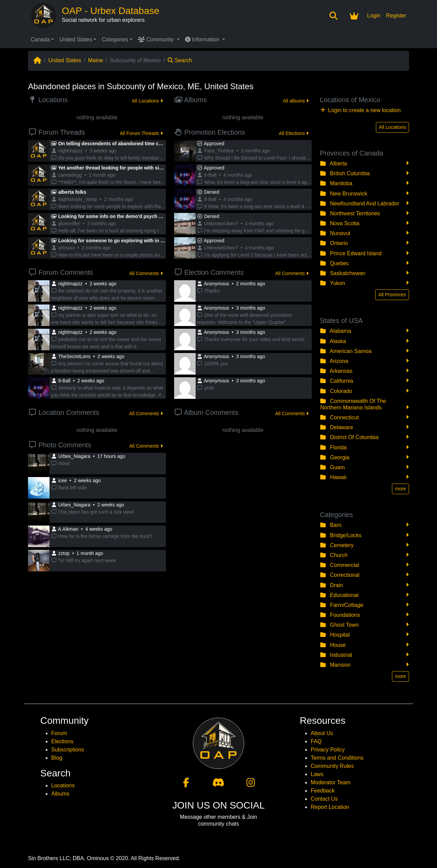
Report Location (330, 807)
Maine (96, 60)
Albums (60, 794)
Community (157, 39)
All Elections (294, 133)
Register (396, 16)
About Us (322, 733)
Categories (115, 39)
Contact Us (324, 799)
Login (374, 16)
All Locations (147, 101)
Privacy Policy (328, 750)
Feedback (323, 791)
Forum (59, 733)
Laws (317, 774)
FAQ (316, 741)
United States (76, 39)
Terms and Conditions (337, 758)
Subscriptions (68, 750)
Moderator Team (330, 782)
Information (203, 39)
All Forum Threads (141, 133)
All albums (296, 101)
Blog (57, 758)
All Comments (146, 273)
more (400, 489)
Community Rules (332, 766)
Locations (63, 785)
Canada (40, 39)
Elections (62, 741)
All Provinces (392, 295)
